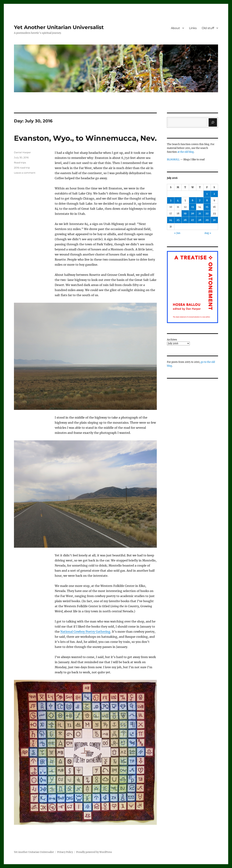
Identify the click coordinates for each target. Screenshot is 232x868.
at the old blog (186, 152)
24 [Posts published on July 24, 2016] (171, 220)
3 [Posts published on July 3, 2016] (171, 200)
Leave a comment (25, 173)
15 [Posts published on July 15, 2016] (207, 207)
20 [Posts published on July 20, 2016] (193, 213)
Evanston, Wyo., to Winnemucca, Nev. (85, 138)
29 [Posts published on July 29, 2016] (207, 220)
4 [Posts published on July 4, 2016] (178, 200)
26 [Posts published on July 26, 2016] (185, 220)
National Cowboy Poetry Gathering (85, 632)
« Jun (177, 233)
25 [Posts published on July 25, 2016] (178, 220)
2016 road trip (22, 168)
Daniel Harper (22, 152)
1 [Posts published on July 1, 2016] (207, 194)
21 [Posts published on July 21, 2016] (200, 213)
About (175, 28)
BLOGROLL (173, 160)
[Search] (213, 122)
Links (193, 28)
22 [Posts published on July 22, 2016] (207, 213)
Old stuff (208, 28)
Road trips (20, 163)
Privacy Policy (65, 852)
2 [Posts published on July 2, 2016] (214, 194)
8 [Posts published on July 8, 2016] (207, 200)
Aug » (208, 233)
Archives (172, 340)
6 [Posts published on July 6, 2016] (193, 200)
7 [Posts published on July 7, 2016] (200, 200)
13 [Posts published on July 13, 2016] (193, 207)
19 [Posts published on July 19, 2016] (185, 213)
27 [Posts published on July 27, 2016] (192, 220)
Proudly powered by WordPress (94, 852)
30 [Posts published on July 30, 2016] (214, 220)
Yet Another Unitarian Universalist (59, 27)
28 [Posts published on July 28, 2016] (200, 220)
